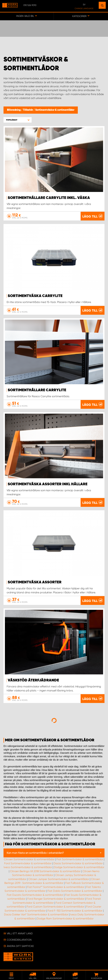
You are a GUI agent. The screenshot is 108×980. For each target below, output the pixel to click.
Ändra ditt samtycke (20, 946)
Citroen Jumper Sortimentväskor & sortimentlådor (59, 879)
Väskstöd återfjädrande (33, 680)
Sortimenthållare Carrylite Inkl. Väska (49, 198)
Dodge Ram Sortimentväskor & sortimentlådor (65, 919)
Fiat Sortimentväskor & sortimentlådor (80, 859)
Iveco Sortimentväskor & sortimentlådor (28, 867)
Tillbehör (28, 110)
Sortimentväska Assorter (35, 582)
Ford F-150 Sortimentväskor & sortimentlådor (75, 911)
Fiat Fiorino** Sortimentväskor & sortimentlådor (56, 887)
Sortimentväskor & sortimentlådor (55, 110)
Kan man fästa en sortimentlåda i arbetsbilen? (35, 853)
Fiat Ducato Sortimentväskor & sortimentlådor (35, 895)
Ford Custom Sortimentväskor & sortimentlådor (55, 907)
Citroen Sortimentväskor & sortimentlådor (29, 859)
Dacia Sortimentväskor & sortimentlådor (78, 863)
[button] (18, 120)
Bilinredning (14, 110)
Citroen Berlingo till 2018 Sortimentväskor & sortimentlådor (45, 871)
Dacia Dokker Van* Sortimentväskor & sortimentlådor (36, 915)
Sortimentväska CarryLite (35, 296)
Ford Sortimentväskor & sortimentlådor (28, 863)
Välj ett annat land (20, 933)
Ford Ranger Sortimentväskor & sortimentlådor (56, 899)
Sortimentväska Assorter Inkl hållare (48, 484)
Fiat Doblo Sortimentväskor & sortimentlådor (75, 891)
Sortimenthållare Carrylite (37, 390)
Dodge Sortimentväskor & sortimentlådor (79, 867)
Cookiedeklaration (19, 940)
